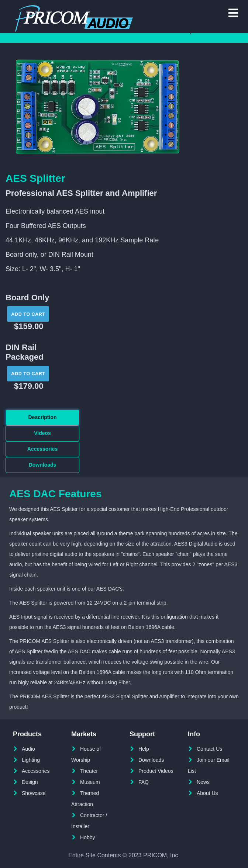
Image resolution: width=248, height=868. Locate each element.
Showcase (34, 793)
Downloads (43, 465)
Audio (28, 749)
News (203, 782)
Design (30, 782)
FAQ (144, 782)
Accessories (43, 449)
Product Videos (156, 771)
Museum (90, 782)
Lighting (31, 760)
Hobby (87, 837)
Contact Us (209, 749)
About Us (207, 793)
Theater (89, 771)
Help (144, 749)
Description (42, 417)
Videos (42, 433)
